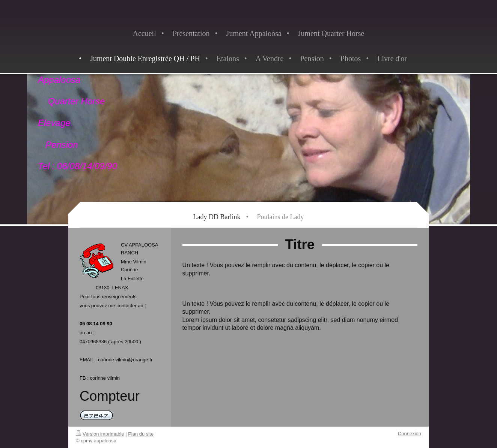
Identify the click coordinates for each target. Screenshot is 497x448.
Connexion (410, 434)
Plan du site (141, 434)
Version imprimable (100, 434)
